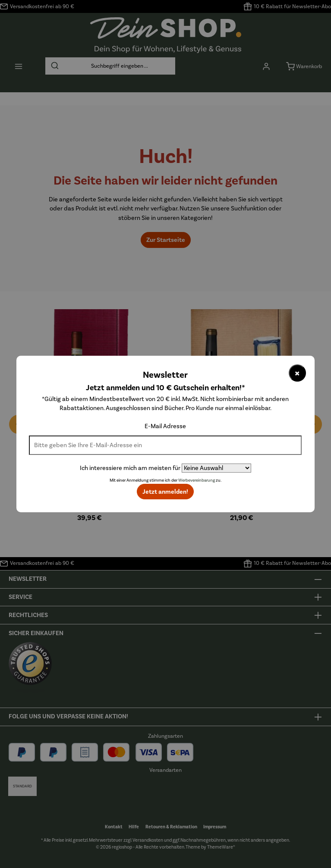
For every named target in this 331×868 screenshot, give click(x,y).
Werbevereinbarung (197, 480)
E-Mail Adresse (165, 426)
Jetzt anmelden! (165, 492)
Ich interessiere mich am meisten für (130, 468)
